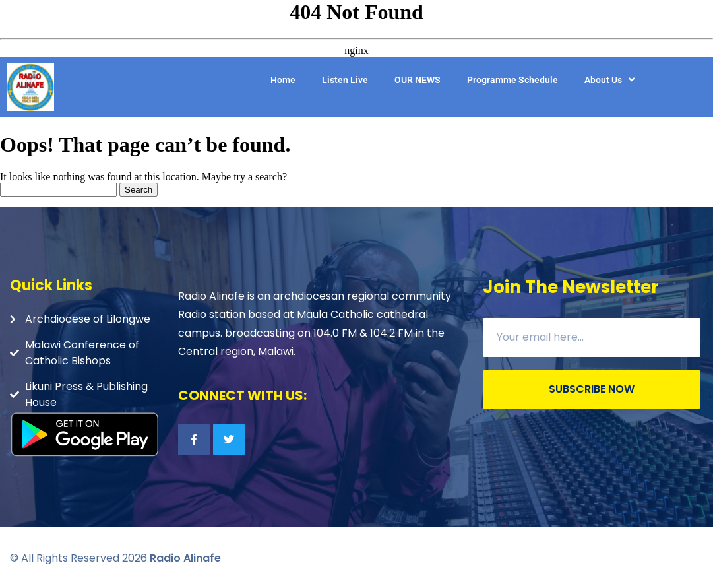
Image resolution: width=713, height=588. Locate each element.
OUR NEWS (418, 80)
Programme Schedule (512, 80)
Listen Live (345, 80)
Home (283, 80)
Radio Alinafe (185, 558)
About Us (611, 80)
